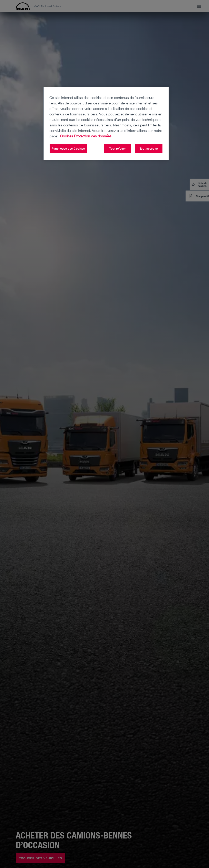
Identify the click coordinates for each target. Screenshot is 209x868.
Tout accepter (149, 149)
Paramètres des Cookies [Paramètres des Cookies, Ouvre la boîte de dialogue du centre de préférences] (68, 149)
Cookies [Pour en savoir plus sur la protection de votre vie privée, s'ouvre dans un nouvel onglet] (67, 136)
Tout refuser (117, 149)
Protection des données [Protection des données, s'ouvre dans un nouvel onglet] (93, 136)
